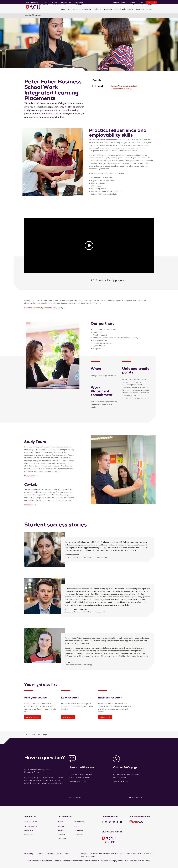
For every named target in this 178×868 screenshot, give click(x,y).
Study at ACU (66, 9)
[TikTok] (117, 826)
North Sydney (80, 826)
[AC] (89, 250)
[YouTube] (114, 826)
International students (82, 9)
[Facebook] (103, 826)
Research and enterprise (124, 9)
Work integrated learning (103, 16)
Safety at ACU (79, 2)
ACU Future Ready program (108, 284)
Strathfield (78, 834)
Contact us (150, 2)
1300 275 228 (137, 802)
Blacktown (62, 830)
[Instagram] (106, 826)
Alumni (54, 2)
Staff (141, 2)
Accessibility (29, 858)
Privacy (59, 858)
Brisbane (61, 834)
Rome (77, 830)
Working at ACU (31, 830)
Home (27, 16)
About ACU (140, 9)
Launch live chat (75, 786)
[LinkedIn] (110, 826)
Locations (108, 9)
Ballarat (61, 826)
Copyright (40, 858)
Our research (68, 721)
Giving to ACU (65, 2)
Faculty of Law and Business (80, 16)
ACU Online (79, 838)
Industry (44, 2)
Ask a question (75, 802)
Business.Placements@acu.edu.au (124, 90)
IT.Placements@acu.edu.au (121, 93)
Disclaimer (50, 858)
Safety (67, 858)
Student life (97, 9)
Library (132, 2)
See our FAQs (119, 786)
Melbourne (62, 843)
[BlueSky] (121, 826)
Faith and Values (31, 2)
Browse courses (33, 721)
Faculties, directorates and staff (55, 16)
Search (150, 9)
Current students (119, 2)
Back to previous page (38, 739)
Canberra (61, 838)
